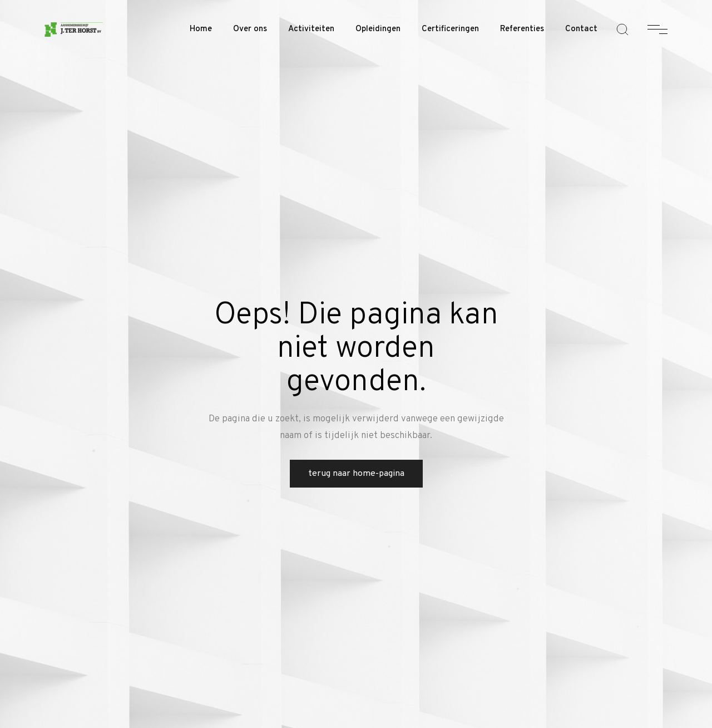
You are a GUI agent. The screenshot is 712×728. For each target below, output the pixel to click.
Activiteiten (311, 29)
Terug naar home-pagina (356, 474)
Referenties (522, 29)
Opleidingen (378, 29)
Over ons (250, 29)
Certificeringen (450, 29)
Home (201, 29)
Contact (581, 29)
